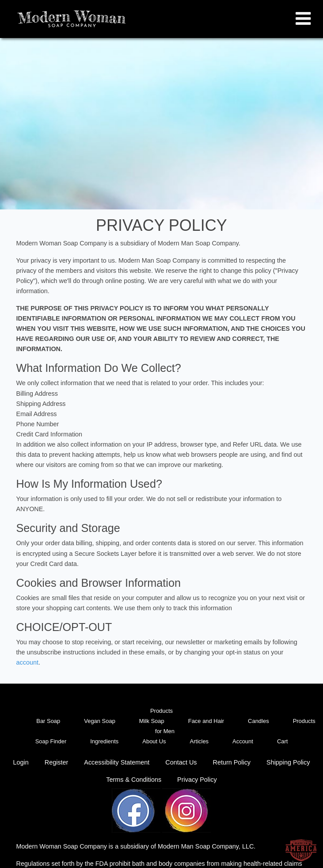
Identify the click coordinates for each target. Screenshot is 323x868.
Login (21, 762)
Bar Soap (48, 721)
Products (161, 711)
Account (243, 741)
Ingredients (104, 741)
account (27, 662)
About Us (154, 741)
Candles (258, 721)
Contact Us (181, 762)
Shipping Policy (288, 762)
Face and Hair (206, 721)
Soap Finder (51, 741)
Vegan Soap (100, 721)
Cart (282, 741)
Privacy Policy (197, 780)
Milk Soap (152, 721)
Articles (199, 741)
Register (57, 762)
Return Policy (232, 762)
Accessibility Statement (117, 762)
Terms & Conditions (134, 780)
